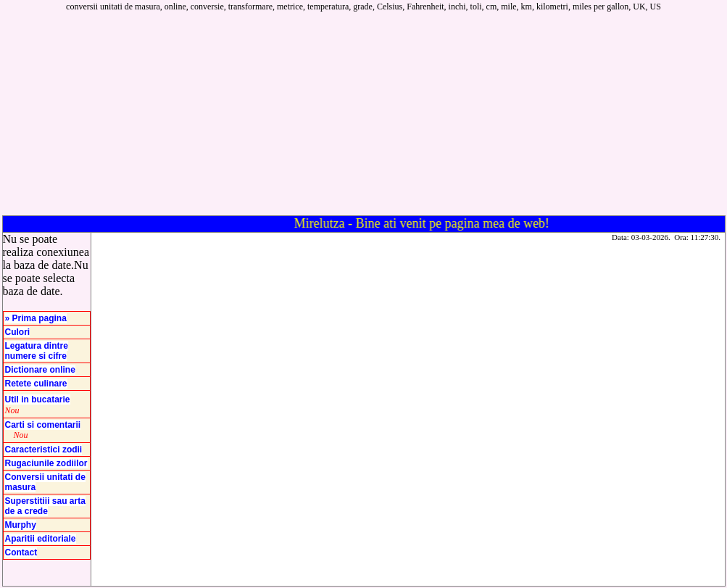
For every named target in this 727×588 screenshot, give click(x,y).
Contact (21, 552)
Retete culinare (36, 384)
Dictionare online (40, 370)
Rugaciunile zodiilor (46, 463)
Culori (18, 332)
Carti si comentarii (43, 425)
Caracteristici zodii (44, 450)
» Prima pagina (36, 318)
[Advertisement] (471, 114)
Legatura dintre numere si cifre (37, 351)
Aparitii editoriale (41, 539)
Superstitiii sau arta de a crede (45, 506)
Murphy (21, 525)
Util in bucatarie (38, 399)
